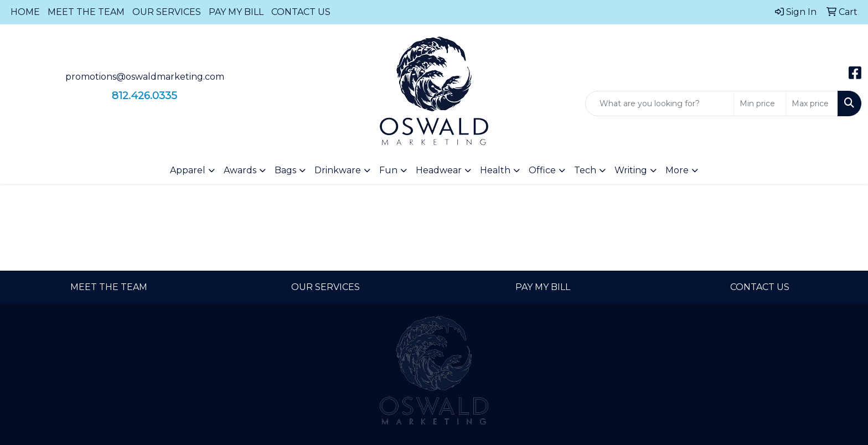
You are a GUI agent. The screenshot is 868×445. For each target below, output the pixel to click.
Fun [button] (388, 170)
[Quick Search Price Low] (760, 104)
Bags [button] (285, 170)
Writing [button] (631, 170)
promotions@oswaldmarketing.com (145, 77)
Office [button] (542, 170)
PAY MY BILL (236, 12)
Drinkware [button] (338, 170)
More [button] (677, 170)
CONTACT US (301, 12)
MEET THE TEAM (86, 12)
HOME (25, 12)
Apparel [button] (188, 170)
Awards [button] (240, 170)
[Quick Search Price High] (812, 104)
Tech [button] (585, 170)
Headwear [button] (439, 170)
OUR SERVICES (167, 12)
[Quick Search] (660, 104)
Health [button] (495, 170)
